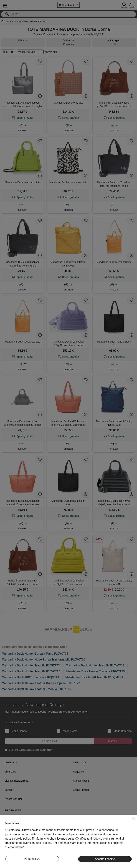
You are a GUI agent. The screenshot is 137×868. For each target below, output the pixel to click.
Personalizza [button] (32, 859)
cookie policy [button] (22, 839)
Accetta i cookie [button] (105, 859)
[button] (134, 819)
